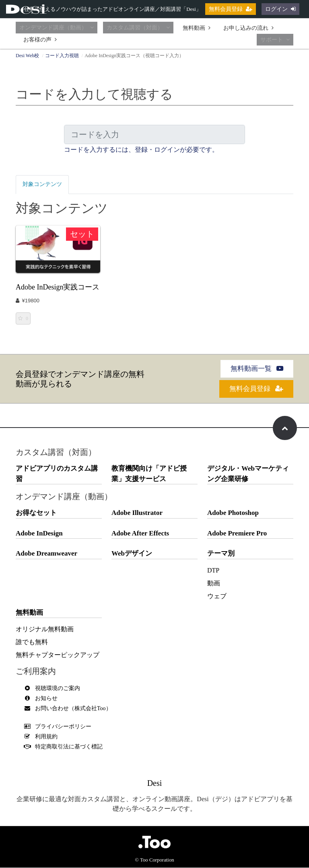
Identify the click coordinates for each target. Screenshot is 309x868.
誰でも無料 (32, 642)
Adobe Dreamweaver (46, 554)
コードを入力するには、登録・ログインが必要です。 (141, 150)
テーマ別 (221, 554)
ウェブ (217, 596)
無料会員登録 (231, 9)
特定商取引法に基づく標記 (65, 747)
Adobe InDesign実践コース (58, 287)
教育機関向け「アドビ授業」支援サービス (149, 474)
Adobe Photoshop (233, 513)
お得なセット (36, 513)
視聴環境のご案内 (54, 689)
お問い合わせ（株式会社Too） (70, 709)
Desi (155, 783)
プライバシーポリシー (60, 727)
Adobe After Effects (140, 534)
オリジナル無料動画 (45, 629)
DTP (213, 571)
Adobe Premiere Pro (237, 534)
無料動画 (197, 28)
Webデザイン (132, 554)
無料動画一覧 (257, 369)
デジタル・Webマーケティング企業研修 (248, 474)
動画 (214, 584)
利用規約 (43, 737)
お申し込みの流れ (248, 28)
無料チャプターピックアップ (58, 655)
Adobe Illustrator (137, 513)
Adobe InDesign (39, 534)
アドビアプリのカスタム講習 (57, 474)
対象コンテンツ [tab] (45, 184)
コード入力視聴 (62, 56)
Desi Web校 (27, 56)
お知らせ (43, 699)
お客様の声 (40, 40)
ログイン (280, 9)
